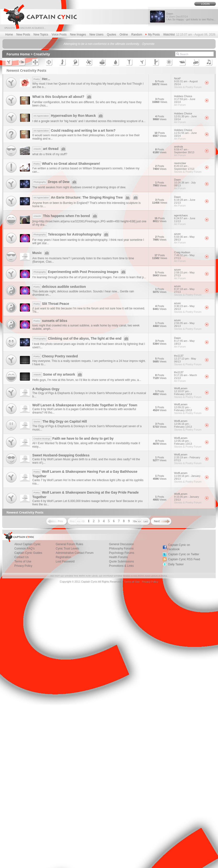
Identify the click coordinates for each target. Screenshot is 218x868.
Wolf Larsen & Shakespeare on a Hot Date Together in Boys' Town (85, 405)
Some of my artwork (58, 374)
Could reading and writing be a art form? (74, 130)
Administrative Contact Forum (75, 553)
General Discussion (121, 544)
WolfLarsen (188, 391)
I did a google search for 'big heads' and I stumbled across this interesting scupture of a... (89, 121)
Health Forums (118, 557)
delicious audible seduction (59, 287)
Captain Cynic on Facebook (179, 547)
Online (124, 35)
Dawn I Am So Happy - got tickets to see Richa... (191, 17)
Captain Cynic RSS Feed (184, 559)
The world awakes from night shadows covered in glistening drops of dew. (79, 187)
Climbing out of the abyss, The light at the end (81, 338)
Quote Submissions (121, 561)
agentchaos (188, 218)
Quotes (112, 35)
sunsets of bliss (50, 321)
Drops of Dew (55, 182)
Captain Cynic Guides (28, 553)
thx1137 (188, 359)
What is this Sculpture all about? (63, 97)
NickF (188, 81)
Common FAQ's (24, 549)
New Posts (23, 35)
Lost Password (65, 561)
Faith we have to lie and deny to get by (73, 438)
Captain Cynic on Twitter (184, 554)
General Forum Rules (70, 544)
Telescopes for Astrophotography (71, 234)
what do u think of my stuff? (50, 154)
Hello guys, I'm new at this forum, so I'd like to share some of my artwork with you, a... (87, 380)
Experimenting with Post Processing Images (80, 272)
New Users (97, 35)
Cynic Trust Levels (67, 549)
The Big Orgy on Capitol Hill (60, 421)
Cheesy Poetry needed (55, 356)
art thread (50, 149)
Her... (41, 79)
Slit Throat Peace (51, 304)
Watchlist (169, 35)
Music (42, 253)
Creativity (42, 54)
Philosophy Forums (121, 549)
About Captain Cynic (27, 544)
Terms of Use (23, 561)
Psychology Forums (121, 553)
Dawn (188, 183)
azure (188, 237)
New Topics (41, 35)
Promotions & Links (121, 566)
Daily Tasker (176, 564)
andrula (188, 149)
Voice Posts (59, 35)
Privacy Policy (23, 566)
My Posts (153, 35)
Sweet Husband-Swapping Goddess (61, 455)
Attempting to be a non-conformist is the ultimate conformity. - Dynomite (109, 44)
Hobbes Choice (188, 99)
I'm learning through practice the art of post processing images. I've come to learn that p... (89, 277)
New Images (78, 35)
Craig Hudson (188, 255)
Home (9, 35)
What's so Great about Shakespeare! (66, 164)
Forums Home (18, 54)
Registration (63, 557)
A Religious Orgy (46, 389)
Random (137, 35)
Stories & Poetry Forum (188, 87)
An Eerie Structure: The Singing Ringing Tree (86, 197)
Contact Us (21, 557)
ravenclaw (188, 166)
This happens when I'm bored (66, 216)
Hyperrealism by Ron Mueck (68, 116)
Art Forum (180, 105)
